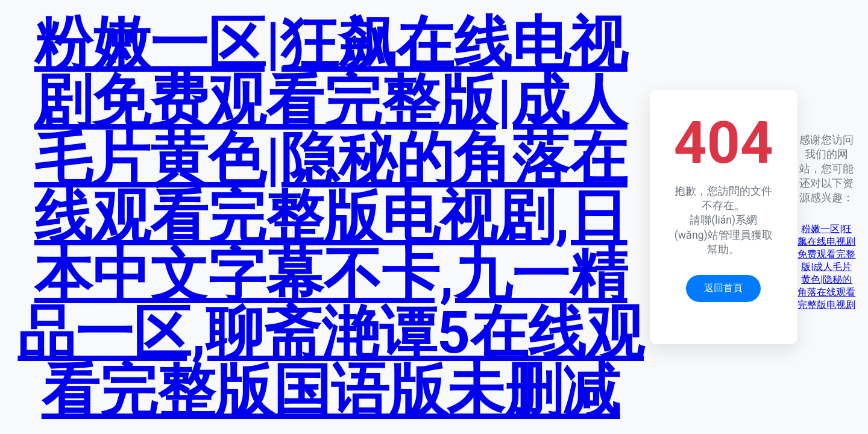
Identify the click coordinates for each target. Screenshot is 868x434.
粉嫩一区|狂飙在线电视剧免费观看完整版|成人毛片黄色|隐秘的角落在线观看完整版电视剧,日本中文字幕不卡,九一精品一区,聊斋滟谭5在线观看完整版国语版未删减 (331, 217)
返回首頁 (723, 288)
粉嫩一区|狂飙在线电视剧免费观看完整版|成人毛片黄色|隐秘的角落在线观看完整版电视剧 (826, 267)
